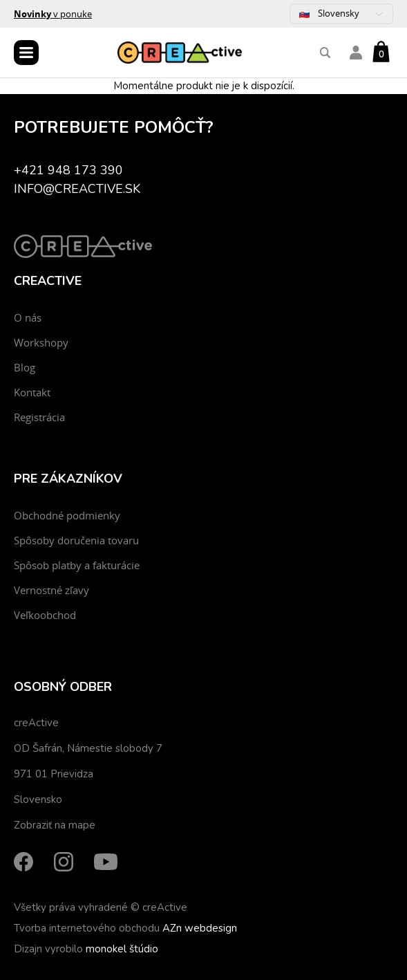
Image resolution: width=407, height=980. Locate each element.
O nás (28, 317)
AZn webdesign (200, 928)
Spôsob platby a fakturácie (77, 565)
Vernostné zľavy (51, 590)
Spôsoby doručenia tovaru (76, 540)
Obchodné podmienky (67, 515)
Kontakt (32, 392)
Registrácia (39, 417)
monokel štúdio (122, 949)
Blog (25, 367)
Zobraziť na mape (55, 825)
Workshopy (41, 342)
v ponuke (53, 14)
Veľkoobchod (45, 615)
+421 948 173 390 (68, 170)
